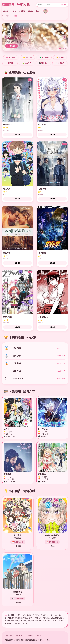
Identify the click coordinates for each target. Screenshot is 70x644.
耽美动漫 (5, 11)
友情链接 (29, 636)
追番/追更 (18, 135)
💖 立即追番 (11, 46)
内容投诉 (39, 636)
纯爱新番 (22, 11)
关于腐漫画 (9, 636)
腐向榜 (38, 11)
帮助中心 (19, 636)
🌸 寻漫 (64, 5)
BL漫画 (14, 11)
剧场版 (30, 11)
